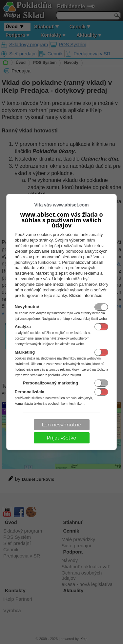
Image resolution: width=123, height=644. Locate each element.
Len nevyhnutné (62, 425)
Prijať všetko (62, 438)
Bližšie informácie (86, 295)
